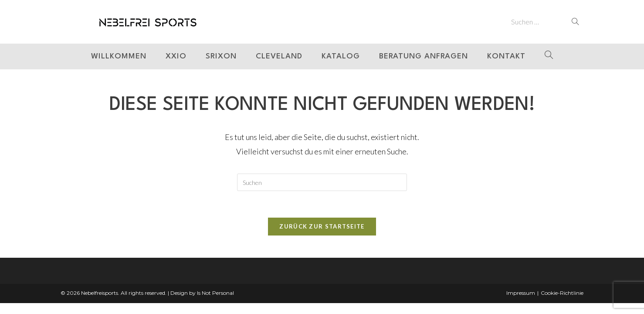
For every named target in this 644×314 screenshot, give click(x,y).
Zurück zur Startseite (322, 226)
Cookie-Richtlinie (562, 293)
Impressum (521, 293)
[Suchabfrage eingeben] (322, 182)
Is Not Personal (215, 293)
